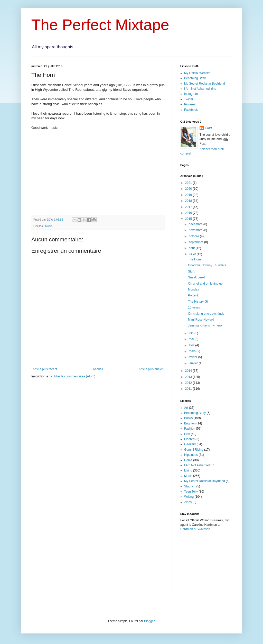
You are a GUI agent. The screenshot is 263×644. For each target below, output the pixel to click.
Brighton (190, 423)
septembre (196, 242)
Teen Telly (191, 492)
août (192, 248)
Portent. (193, 295)
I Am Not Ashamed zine (200, 89)
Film (187, 434)
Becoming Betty (195, 78)
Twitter (189, 99)
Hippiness (191, 455)
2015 (189, 219)
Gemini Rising (194, 450)
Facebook (191, 110)
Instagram (191, 94)
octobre (194, 236)
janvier (194, 363)
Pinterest (190, 104)
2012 (189, 383)
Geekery (190, 444)
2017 (189, 207)
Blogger (149, 621)
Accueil (98, 369)
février (194, 357)
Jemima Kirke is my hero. (205, 325)
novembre (196, 230)
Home (188, 460)
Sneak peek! (197, 277)
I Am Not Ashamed (197, 465)
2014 (189, 371)
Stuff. (192, 271)
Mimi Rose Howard (201, 320)
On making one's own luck (206, 314)
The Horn (194, 259)
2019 (189, 195)
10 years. (194, 307)
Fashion (190, 429)
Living (188, 470)
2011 (189, 389)
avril (192, 345)
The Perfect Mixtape (100, 25)
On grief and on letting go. (206, 284)
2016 (189, 213)
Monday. (194, 289)
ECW (208, 128)
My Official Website (197, 73)
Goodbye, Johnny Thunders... (208, 265)
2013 (189, 377)
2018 (189, 201)
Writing (189, 497)
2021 (189, 183)
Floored (189, 439)
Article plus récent (45, 369)
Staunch (190, 486)
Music (49, 226)
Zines (188, 502)
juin (192, 333)
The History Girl (199, 302)
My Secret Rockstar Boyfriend (205, 84)
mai (192, 339)
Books (188, 418)
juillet (193, 254)
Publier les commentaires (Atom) (73, 376)
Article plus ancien (151, 369)
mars (193, 351)
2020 (189, 189)
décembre (196, 224)
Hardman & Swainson (195, 529)
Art (186, 408)
